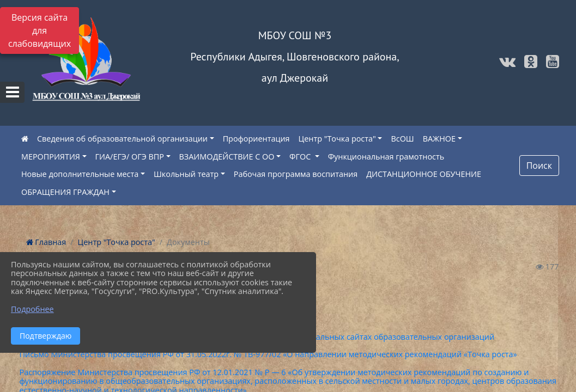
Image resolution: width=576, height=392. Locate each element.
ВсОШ (402, 139)
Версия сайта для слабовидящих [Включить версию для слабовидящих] (40, 30)
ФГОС (301, 157)
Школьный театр (186, 174)
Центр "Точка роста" (337, 139)
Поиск (539, 166)
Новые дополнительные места (80, 174)
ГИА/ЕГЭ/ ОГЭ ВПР (130, 157)
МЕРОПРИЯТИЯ (51, 157)
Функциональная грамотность (386, 157)
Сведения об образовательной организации (122, 139)
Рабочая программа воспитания (296, 174)
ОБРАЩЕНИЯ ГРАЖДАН (65, 192)
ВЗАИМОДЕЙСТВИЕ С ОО (227, 157)
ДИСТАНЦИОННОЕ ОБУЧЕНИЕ (424, 174)
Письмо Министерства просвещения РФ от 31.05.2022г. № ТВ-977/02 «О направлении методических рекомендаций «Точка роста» (268, 354)
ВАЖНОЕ (439, 139)
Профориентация (256, 139)
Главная (46, 242)
